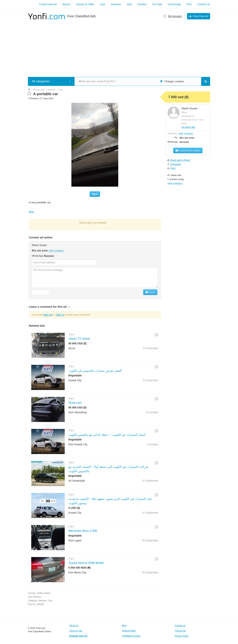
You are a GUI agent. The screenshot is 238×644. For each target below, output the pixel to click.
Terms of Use (76, 631)
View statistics (175, 183)
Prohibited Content (131, 636)
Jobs (129, 4)
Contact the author (188, 150)
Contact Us (204, 4)
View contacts (56, 251)
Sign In (60, 315)
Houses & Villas (85, 4)
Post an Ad (180, 631)
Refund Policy (129, 631)
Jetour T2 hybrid (79, 339)
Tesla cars (75, 403)
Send (150, 292)
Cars (102, 4)
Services (116, 4)
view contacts (186, 133)
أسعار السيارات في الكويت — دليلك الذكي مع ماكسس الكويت (107, 435)
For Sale (157, 4)
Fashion (142, 4)
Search (66, 4)
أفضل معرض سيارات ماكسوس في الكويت (95, 371)
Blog (124, 626)
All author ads (188, 127)
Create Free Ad (48, 4)
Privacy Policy (182, 636)
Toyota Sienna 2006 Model (86, 563)
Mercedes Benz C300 (83, 531)
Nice (95, 194)
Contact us (180, 626)
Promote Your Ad (78, 636)
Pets (189, 4)
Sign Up (48, 315)
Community (174, 4)
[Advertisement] (119, 46)
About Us (74, 626)
